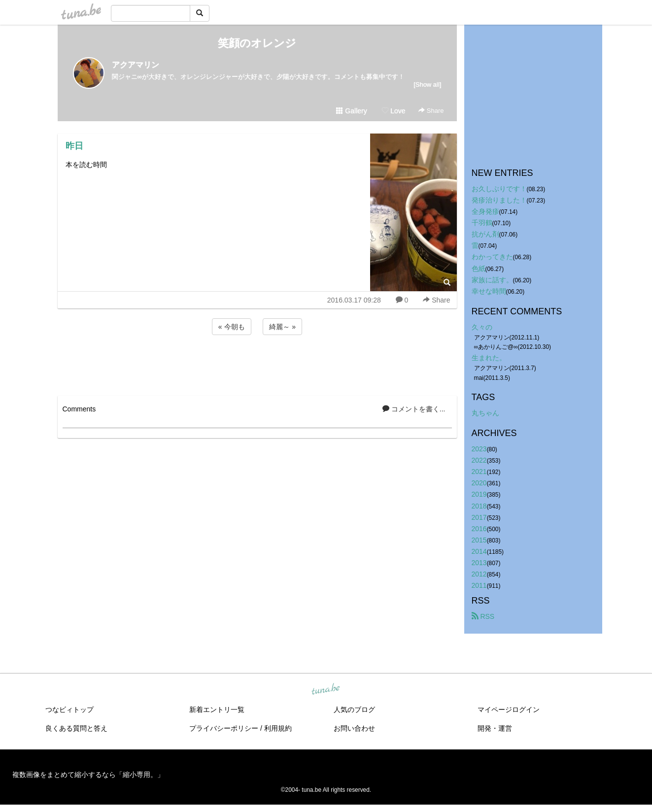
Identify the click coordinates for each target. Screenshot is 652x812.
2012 (479, 574)
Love (393, 111)
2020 (479, 483)
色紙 (479, 269)
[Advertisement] (257, 364)
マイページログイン (509, 710)
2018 (479, 506)
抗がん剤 (485, 234)
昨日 (74, 146)
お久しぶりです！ (499, 189)
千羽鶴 (482, 223)
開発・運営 (495, 728)
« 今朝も (232, 327)
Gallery (351, 111)
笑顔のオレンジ (257, 43)
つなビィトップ (69, 710)
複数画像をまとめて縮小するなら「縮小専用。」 (88, 775)
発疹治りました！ (499, 200)
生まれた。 (489, 358)
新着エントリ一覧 (217, 710)
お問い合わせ (354, 728)
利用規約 (278, 728)
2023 (479, 449)
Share (431, 111)
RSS (483, 616)
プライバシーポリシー (224, 728)
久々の (482, 327)
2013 (479, 563)
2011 (479, 585)
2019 (479, 494)
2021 (479, 472)
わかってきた (492, 257)
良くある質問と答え (76, 728)
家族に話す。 (492, 280)
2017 (479, 517)
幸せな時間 (489, 291)
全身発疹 (485, 211)
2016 (479, 529)
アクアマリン (136, 65)
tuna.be (326, 690)
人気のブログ (354, 710)
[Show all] (427, 85)
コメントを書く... (414, 409)
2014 (479, 551)
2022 (479, 460)
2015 (479, 540)
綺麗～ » (282, 327)
